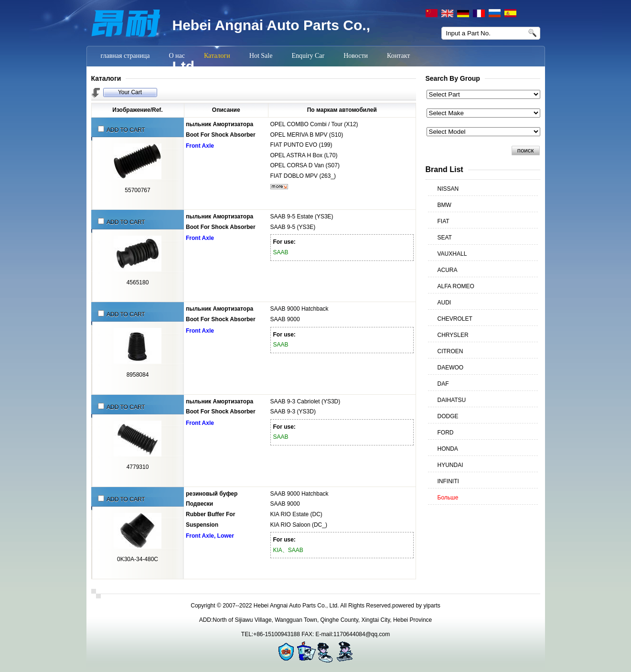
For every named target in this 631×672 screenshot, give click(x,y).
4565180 (138, 282)
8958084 (138, 375)
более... (279, 187)
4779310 (138, 467)
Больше (448, 498)
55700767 (137, 190)
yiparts (432, 606)
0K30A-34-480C (138, 559)
